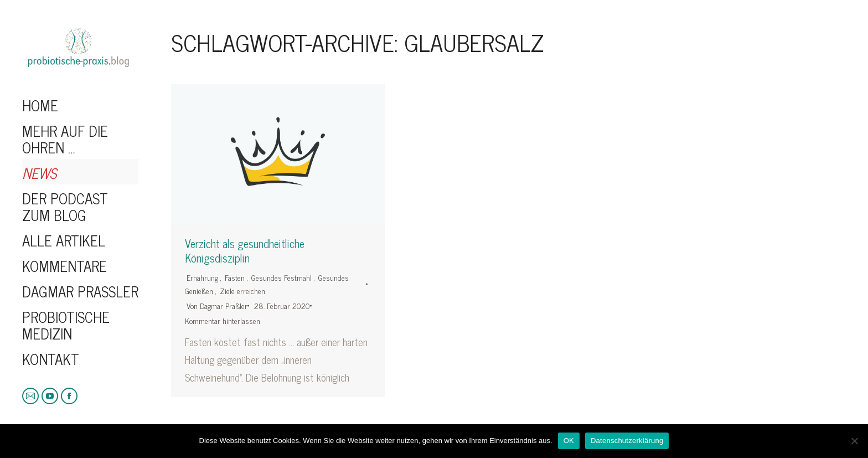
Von (217, 305)
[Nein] (854, 441)
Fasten (235, 277)
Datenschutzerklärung (627, 441)
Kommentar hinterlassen (223, 320)
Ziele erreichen (242, 290)
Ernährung (202, 277)
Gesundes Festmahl (281, 277)
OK (569, 441)
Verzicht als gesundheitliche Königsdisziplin (245, 251)
